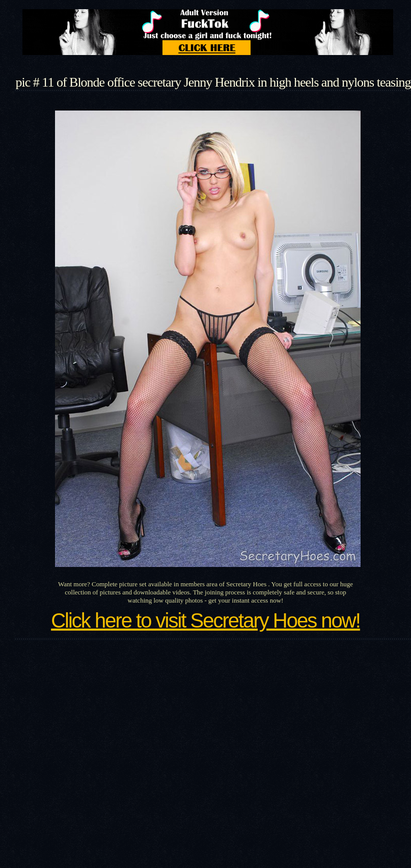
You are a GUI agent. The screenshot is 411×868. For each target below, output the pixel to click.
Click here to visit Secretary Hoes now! (205, 620)
